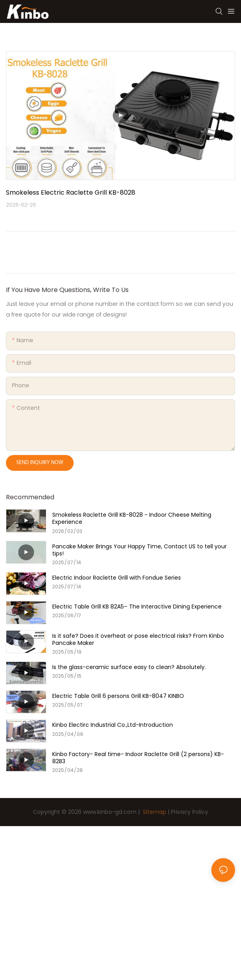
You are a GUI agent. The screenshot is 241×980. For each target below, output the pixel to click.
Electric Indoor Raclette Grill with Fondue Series (117, 578)
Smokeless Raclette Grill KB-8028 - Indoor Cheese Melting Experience (132, 518)
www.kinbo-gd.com (110, 812)
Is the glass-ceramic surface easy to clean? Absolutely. (129, 667)
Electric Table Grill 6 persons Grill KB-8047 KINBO (118, 696)
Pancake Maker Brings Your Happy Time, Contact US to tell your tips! (139, 550)
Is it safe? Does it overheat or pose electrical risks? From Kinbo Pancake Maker (138, 639)
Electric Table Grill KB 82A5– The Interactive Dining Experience (137, 607)
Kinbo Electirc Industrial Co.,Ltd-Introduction (113, 725)
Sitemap (154, 812)
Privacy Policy (190, 812)
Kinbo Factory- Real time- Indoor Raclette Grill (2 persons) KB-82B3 (138, 758)
